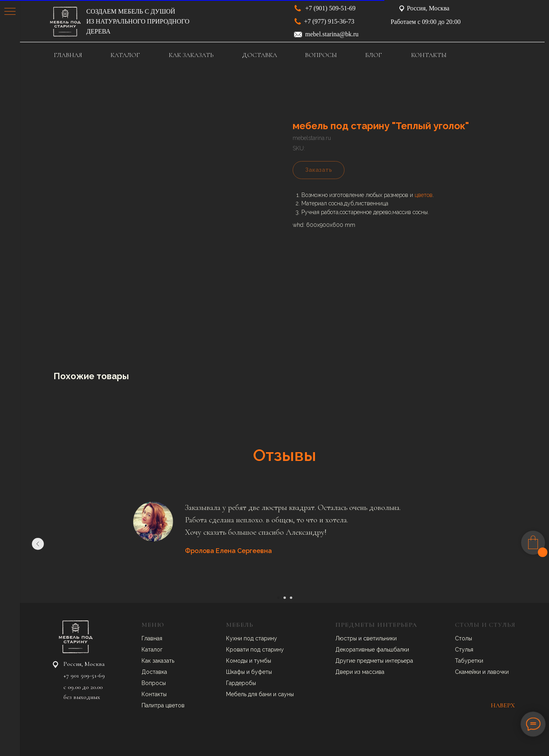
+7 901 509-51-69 (84, 675)
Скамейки (469, 672)
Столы (463, 638)
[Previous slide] (38, 544)
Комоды (238, 661)
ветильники (382, 638)
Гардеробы (241, 683)
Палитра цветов (163, 705)
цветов (424, 195)
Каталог (152, 650)
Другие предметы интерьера (374, 661)
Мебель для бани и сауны (260, 694)
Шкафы (236, 672)
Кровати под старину (255, 650)
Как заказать (158, 661)
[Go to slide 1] (278, 598)
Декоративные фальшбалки (372, 650)
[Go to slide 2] (285, 598)
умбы (264, 661)
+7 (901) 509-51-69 (331, 8)
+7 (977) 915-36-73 (329, 21)
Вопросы (154, 683)
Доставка (154, 672)
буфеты (262, 672)
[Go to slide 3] (291, 598)
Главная (152, 638)
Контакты (154, 694)
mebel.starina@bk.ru (332, 34)
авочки (500, 672)
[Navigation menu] (10, 12)
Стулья (464, 650)
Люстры (347, 638)
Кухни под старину (252, 638)
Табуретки (469, 661)
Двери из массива (360, 672)
